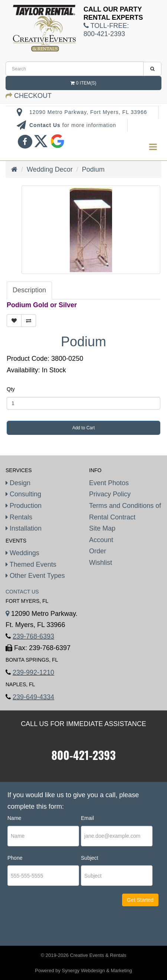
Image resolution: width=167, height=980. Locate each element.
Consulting (23, 494)
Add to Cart (84, 428)
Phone (15, 858)
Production (24, 506)
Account (101, 540)
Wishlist (101, 563)
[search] (75, 69)
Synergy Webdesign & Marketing (97, 971)
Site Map (102, 528)
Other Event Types (35, 576)
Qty (11, 389)
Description (29, 290)
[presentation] (53, 915)
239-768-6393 (33, 636)
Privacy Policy (110, 494)
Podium (93, 169)
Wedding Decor (50, 169)
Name (14, 818)
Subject (90, 858)
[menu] (153, 147)
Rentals (19, 517)
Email (87, 818)
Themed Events (31, 564)
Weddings (22, 553)
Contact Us (46, 125)
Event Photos (109, 483)
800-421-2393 (83, 755)
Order (98, 551)
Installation (24, 528)
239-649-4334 (33, 697)
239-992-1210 (33, 672)
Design (18, 483)
